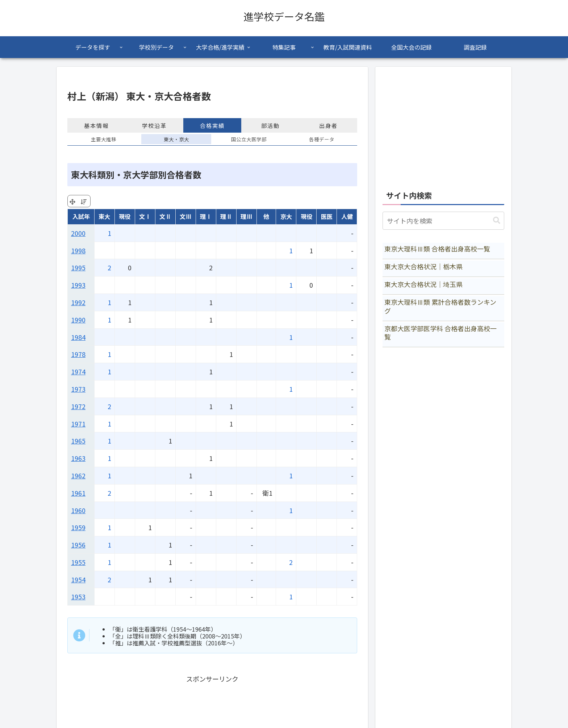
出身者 (328, 125)
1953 (78, 596)
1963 (78, 458)
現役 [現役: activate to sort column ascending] (125, 216)
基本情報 (96, 125)
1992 (78, 302)
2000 (78, 233)
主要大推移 (104, 139)
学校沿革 (154, 125)
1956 (78, 545)
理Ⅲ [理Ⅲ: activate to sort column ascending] (246, 216)
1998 (78, 250)
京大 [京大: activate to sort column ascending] (286, 216)
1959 (78, 527)
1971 (78, 424)
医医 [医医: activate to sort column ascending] (327, 216)
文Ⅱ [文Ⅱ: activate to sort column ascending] (165, 216)
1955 (78, 562)
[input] (443, 221)
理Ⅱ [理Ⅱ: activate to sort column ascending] (226, 216)
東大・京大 (176, 139)
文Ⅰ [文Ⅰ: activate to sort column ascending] (145, 216)
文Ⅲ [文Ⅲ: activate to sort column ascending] (185, 216)
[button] (497, 221)
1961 (78, 493)
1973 (78, 389)
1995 (78, 267)
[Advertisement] (443, 125)
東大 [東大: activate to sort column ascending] (104, 216)
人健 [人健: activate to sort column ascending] (347, 216)
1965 (78, 441)
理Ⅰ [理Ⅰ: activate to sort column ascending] (206, 216)
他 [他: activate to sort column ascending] (266, 216)
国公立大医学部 (249, 139)
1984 (78, 337)
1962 (78, 475)
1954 (78, 579)
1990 (78, 320)
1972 (78, 406)
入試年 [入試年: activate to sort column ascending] (81, 216)
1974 (78, 371)
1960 (78, 510)
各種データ (322, 139)
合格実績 (212, 125)
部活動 (270, 125)
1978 (78, 354)
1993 (78, 285)
